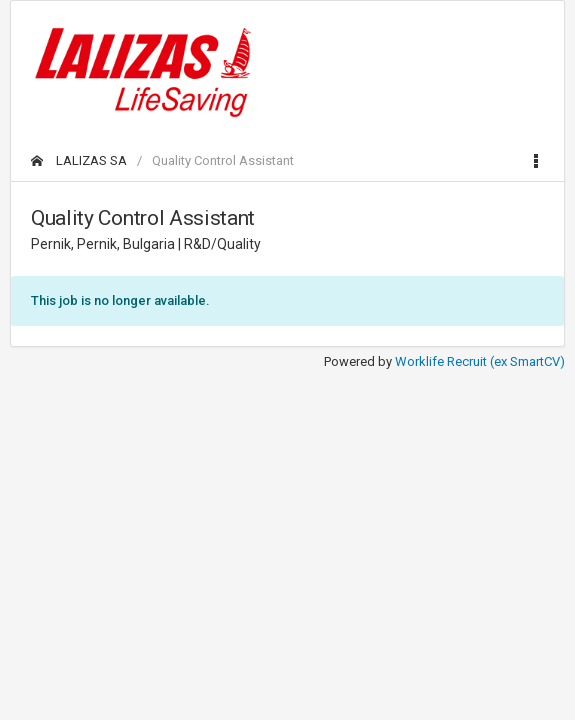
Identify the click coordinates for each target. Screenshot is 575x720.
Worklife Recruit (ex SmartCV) (480, 361)
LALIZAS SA (79, 160)
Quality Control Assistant (223, 160)
